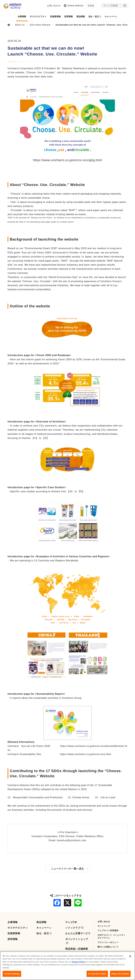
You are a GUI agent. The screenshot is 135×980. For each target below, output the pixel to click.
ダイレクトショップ (77, 939)
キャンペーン (44, 928)
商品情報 (41, 922)
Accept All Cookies (97, 974)
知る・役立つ (44, 933)
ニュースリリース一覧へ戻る (67, 869)
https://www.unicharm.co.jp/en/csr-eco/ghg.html (67, 160)
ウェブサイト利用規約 (108, 930)
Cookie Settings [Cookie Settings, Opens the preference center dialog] (12, 974)
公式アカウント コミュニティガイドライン (111, 937)
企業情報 (13, 922)
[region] (67, 966)
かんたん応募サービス (78, 933)
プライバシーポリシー (108, 942)
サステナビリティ (18, 928)
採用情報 (13, 939)
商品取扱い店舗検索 (77, 949)
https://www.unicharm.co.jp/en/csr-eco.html (86, 754)
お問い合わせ (54, 6)
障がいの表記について (108, 947)
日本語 (91, 6)
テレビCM (71, 922)
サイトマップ (104, 926)
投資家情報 (14, 933)
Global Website (76, 6)
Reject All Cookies (120, 974)
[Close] (130, 956)
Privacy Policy (79, 962)
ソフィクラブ (73, 928)
